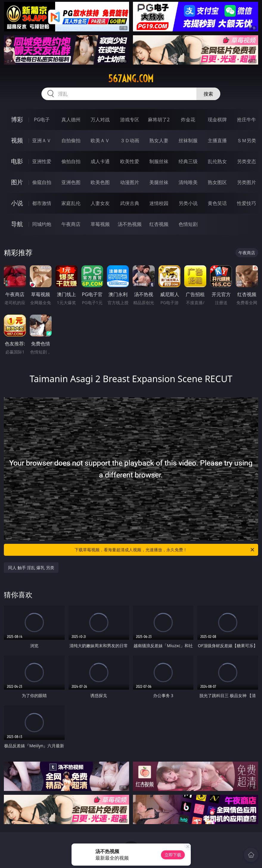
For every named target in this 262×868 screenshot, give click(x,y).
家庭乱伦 (71, 203)
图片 (17, 182)
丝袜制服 (188, 140)
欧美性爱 (130, 161)
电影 (17, 161)
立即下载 (173, 855)
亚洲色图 (71, 182)
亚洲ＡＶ (42, 140)
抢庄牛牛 (247, 120)
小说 (17, 203)
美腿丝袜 (159, 182)
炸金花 (188, 120)
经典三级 (188, 161)
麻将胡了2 (159, 120)
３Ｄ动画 (130, 140)
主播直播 (217, 140)
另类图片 (247, 182)
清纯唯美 (188, 182)
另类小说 (188, 203)
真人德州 (71, 120)
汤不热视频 (130, 224)
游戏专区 (130, 120)
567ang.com (131, 79)
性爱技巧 (247, 203)
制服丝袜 (159, 161)
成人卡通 (100, 161)
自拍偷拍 (71, 140)
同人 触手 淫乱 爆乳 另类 (31, 568)
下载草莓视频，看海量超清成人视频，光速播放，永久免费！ (165, 550)
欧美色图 (100, 182)
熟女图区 (217, 182)
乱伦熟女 (217, 161)
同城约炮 (42, 224)
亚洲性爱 (42, 161)
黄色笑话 (217, 203)
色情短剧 (188, 224)
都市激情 (42, 203)
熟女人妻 (159, 140)
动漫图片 (130, 182)
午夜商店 (71, 224)
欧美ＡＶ (100, 140)
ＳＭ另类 (247, 140)
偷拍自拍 (71, 161)
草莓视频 (100, 224)
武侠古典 (130, 203)
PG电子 (42, 120)
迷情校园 (159, 203)
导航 (17, 224)
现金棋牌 (217, 120)
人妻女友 (100, 203)
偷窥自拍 (42, 182)
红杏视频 (159, 224)
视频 (17, 140)
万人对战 (100, 120)
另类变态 (247, 161)
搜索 (208, 94)
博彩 (17, 119)
